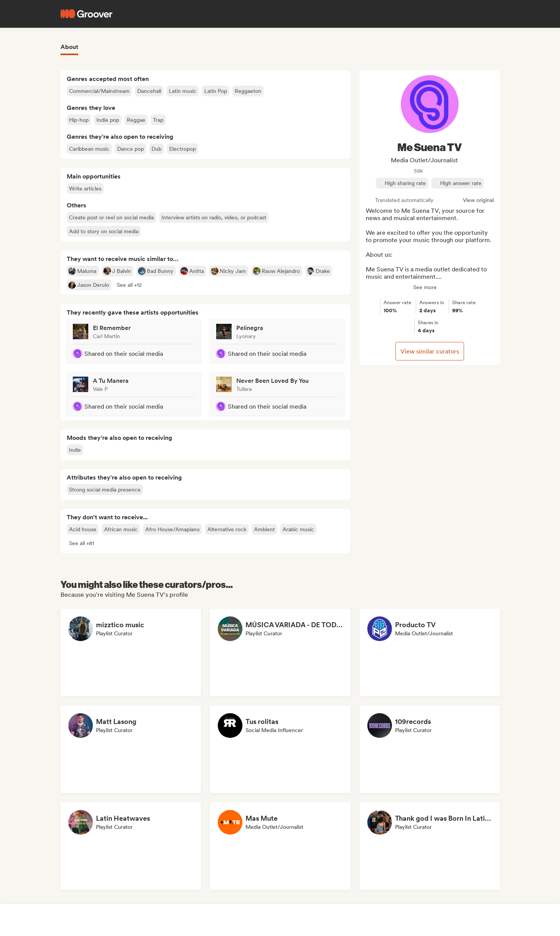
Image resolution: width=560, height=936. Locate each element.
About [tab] (69, 47)
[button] (129, 285)
